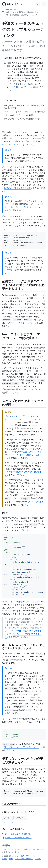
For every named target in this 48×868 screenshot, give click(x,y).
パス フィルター (12, 416)
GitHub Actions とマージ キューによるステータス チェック (24, 647)
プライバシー (32, 856)
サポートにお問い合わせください (17, 838)
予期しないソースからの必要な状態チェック (23, 760)
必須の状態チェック (29, 15)
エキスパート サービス (24, 859)
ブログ (38, 859)
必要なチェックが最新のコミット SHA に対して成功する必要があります (23, 285)
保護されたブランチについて (17, 188)
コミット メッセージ (20, 419)
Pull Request (11, 9)
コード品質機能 (12, 15)
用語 (22, 856)
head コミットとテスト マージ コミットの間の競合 (23, 336)
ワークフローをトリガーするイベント (22, 747)
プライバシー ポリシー (10, 822)
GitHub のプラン (21, 87)
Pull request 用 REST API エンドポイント (23, 389)
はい (8, 818)
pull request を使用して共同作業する (21, 12)
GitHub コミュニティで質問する (16, 834)
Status (5, 859)
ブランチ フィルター (31, 416)
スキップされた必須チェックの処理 (23, 403)
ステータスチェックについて (22, 323)
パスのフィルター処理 (12, 602)
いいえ (20, 818)
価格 (11, 859)
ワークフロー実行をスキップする (26, 452)
